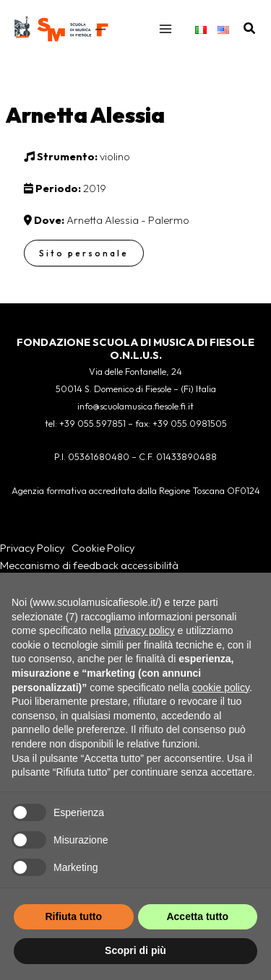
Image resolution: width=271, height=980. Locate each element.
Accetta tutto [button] (197, 916)
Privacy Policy (32, 548)
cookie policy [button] (221, 688)
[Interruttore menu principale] (165, 29)
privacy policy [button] (145, 630)
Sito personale (84, 253)
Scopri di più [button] (135, 950)
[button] (250, 29)
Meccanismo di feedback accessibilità (89, 565)
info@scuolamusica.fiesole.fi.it (135, 406)
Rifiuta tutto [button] (73, 916)
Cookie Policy (103, 548)
